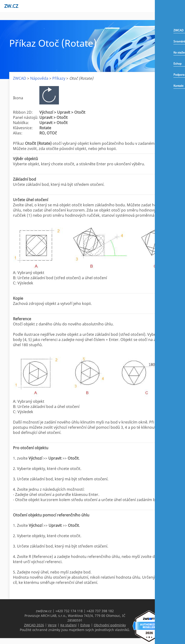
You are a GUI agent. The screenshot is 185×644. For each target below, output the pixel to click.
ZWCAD (179, 30)
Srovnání (179, 41)
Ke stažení (68, 625)
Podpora (179, 75)
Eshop (177, 64)
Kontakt (178, 86)
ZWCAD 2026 (34, 625)
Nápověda (39, 78)
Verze (52, 625)
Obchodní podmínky (110, 625)
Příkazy (59, 78)
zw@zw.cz (44, 611)
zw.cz (11, 6)
